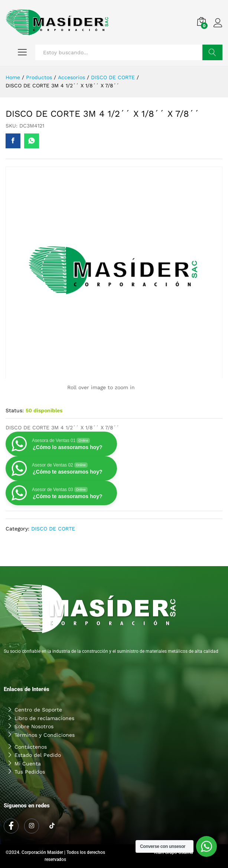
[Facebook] (11, 826)
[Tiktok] (52, 826)
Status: (15, 410)
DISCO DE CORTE (53, 529)
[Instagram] (32, 826)
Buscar (212, 52)
